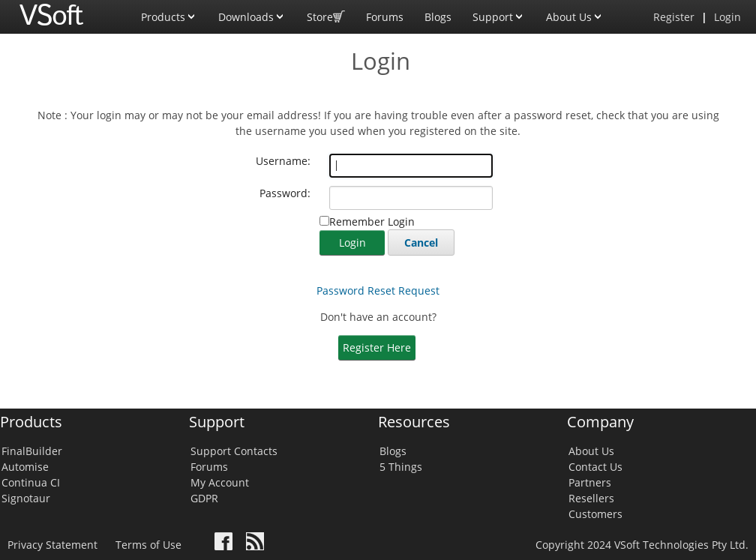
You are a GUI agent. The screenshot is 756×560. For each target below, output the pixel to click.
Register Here (377, 347)
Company (600, 422)
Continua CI (31, 482)
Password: (285, 193)
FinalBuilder (32, 451)
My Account (220, 482)
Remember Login (372, 222)
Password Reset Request (378, 290)
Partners (590, 482)
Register (674, 17)
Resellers (591, 498)
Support (499, 12)
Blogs (438, 17)
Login (727, 17)
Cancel (421, 243)
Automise (25, 467)
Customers (595, 514)
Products (169, 12)
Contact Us (595, 467)
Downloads (252, 12)
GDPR (204, 498)
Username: (283, 161)
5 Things (401, 467)
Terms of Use (148, 545)
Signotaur (26, 498)
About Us (575, 12)
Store (326, 12)
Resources (414, 422)
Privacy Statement (52, 545)
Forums (385, 17)
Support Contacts (234, 451)
